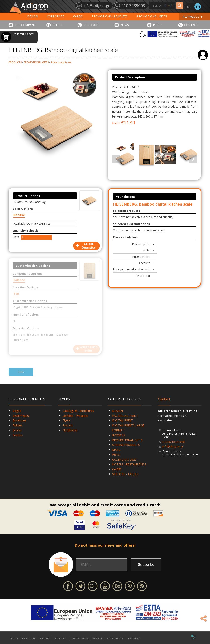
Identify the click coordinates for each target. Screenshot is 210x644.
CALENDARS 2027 (124, 459)
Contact (164, 399)
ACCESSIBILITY (115, 639)
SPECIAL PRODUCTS (126, 445)
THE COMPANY (25, 25)
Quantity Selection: (27, 231)
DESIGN (33, 16)
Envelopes (19, 420)
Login (203, 55)
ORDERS (45, 639)
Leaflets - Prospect (75, 416)
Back (21, 372)
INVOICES (119, 435)
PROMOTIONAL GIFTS (152, 16)
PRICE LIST (134, 639)
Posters (68, 425)
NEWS (125, 25)
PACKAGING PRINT (125, 416)
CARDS (78, 16)
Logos (17, 411)
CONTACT (191, 25)
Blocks (17, 430)
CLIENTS (58, 25)
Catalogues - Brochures (78, 411)
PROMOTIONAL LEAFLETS (110, 16)
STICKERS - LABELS (125, 474)
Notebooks (70, 430)
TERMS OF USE (79, 639)
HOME (14, 639)
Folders (18, 425)
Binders (18, 435)
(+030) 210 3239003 (174, 442)
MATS (116, 450)
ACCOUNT (60, 639)
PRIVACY (97, 639)
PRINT (116, 455)
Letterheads (21, 416)
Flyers (66, 420)
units (16, 237)
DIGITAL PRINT (123, 420)
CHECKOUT (29, 639)
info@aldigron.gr (173, 446)
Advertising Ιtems (61, 62)
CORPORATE (56, 16)
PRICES (158, 25)
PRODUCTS (91, 25)
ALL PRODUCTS (193, 17)
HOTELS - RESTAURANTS (129, 464)
